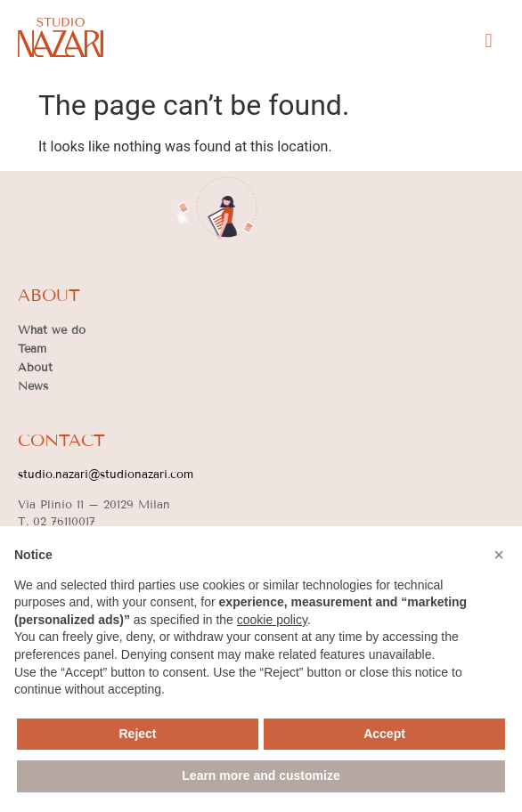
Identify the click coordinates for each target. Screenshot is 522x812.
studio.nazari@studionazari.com (106, 475)
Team (32, 349)
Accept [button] (384, 734)
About (35, 368)
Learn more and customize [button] (261, 775)
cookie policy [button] (272, 620)
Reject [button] (137, 734)
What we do (52, 330)
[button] (489, 41)
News (33, 386)
